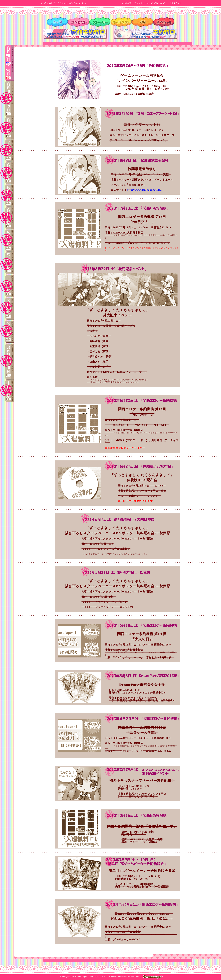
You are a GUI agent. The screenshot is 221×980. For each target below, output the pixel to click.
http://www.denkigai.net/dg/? (145, 190)
